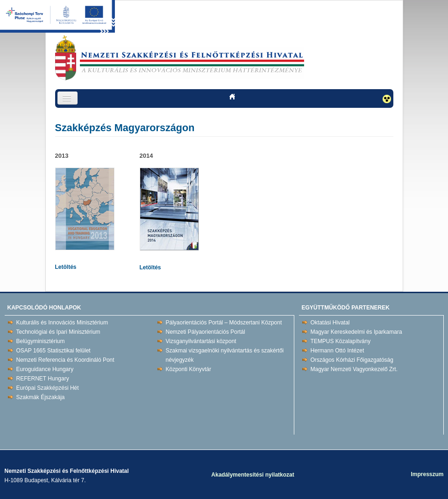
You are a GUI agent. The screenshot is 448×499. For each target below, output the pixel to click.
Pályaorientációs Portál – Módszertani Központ (224, 323)
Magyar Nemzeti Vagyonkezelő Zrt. (354, 369)
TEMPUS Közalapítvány (341, 341)
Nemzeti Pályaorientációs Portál (206, 332)
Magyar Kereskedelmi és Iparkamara (356, 332)
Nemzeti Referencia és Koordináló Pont (65, 360)
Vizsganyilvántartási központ (201, 341)
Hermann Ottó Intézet (338, 351)
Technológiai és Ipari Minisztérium (58, 332)
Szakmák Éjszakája (41, 397)
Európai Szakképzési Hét (48, 388)
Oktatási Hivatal (330, 323)
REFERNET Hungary (43, 379)
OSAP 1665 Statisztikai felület (53, 351)
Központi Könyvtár (188, 369)
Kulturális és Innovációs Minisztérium (62, 323)
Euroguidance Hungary (45, 369)
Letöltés (66, 267)
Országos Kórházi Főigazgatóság (352, 360)
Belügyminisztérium (41, 341)
